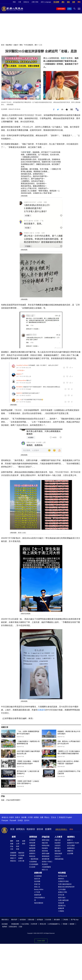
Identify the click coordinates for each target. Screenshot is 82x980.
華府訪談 (32, 856)
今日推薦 (21, 855)
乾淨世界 (34, 924)
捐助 (68, 2)
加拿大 (18, 817)
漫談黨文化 (62, 906)
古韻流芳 (58, 845)
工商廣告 (61, 911)
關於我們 (14, 920)
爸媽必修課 (58, 853)
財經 (18, 846)
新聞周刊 (32, 853)
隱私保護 (31, 920)
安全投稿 (48, 920)
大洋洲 (30, 817)
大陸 (12, 849)
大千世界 (37, 892)
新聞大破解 (46, 853)
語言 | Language (46, 2)
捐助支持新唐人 (61, 829)
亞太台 (54, 817)
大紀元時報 (25, 924)
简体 (37, 2)
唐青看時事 (46, 859)
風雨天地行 (62, 898)
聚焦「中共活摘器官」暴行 (29, 45)
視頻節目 (31, 829)
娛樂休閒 (38, 873)
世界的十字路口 (47, 862)
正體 (33, 2)
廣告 (63, 2)
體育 (24, 844)
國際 (12, 841)
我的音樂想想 (39, 903)
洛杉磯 (24, 817)
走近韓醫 (70, 853)
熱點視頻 (21, 853)
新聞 (14, 837)
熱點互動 (45, 843)
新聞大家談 (46, 840)
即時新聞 (13, 855)
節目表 (40, 829)
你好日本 (37, 879)
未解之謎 (58, 840)
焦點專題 (9, 45)
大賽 (20, 2)
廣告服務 (57, 920)
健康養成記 (71, 848)
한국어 (27, 820)
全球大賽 (21, 861)
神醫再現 (70, 851)
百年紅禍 (61, 895)
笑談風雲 (58, 843)
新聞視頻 (33, 837)
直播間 (48, 829)
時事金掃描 (46, 845)
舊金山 (47, 817)
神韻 (14, 2)
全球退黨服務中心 (54, 924)
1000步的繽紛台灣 (40, 899)
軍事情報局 (46, 856)
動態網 (72, 924)
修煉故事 (61, 908)
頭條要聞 (13, 853)
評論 (12, 846)
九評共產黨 (62, 889)
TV (70, 9)
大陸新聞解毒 (46, 867)
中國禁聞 (32, 845)
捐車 (74, 2)
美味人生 (37, 887)
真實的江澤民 (63, 892)
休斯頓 (36, 817)
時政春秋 (45, 848)
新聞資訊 (20, 829)
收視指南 (23, 920)
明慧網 (65, 924)
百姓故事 (61, 903)
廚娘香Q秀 (38, 895)
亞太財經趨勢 (34, 864)
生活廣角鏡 (38, 876)
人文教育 (58, 837)
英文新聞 (56, 2)
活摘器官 (41, 710)
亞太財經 (32, 867)
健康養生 (71, 837)
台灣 (18, 844)
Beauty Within (39, 889)
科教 (18, 849)
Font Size (72, 109)
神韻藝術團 (15, 924)
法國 (42, 817)
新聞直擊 (32, 851)
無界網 (4, 927)
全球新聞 (32, 840)
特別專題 (62, 873)
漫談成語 (58, 851)
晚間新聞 (32, 848)
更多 (21, 927)
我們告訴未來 (63, 876)
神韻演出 (13, 861)
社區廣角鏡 (33, 862)
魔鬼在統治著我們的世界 (66, 887)
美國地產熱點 (59, 859)
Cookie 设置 (41, 940)
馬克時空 (45, 864)
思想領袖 (45, 851)
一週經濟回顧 (34, 859)
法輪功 (16, 45)
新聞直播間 (61, 9)
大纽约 (11, 817)
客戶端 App (75, 920)
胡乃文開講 (71, 845)
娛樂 (24, 841)
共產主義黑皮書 (63, 900)
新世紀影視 (13, 927)
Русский (13, 820)
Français (5, 820)
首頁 (3, 45)
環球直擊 (32, 843)
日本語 (20, 820)
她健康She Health (73, 843)
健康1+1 (70, 840)
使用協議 (40, 920)
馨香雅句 (58, 848)
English (69, 817)
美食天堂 (37, 884)
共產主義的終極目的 (65, 884)
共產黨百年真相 (63, 881)
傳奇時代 (61, 879)
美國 (12, 844)
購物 (79, 2)
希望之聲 (43, 924)
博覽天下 (13, 858)
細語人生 (45, 870)
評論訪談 (46, 837)
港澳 (18, 841)
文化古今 (58, 856)
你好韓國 (37, 881)
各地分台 (26, 2)
